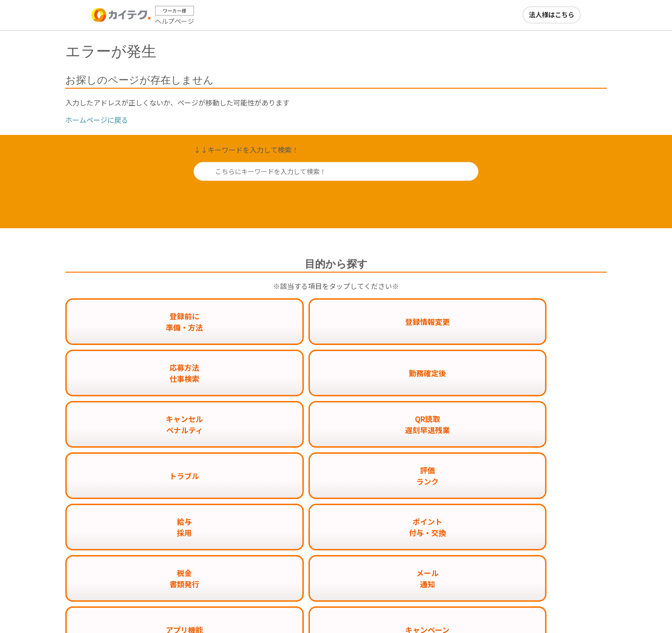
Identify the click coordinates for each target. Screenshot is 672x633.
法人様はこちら (552, 14)
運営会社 (558, 608)
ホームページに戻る (97, 120)
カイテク (451, 608)
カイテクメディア (504, 608)
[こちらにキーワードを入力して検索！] (336, 171)
